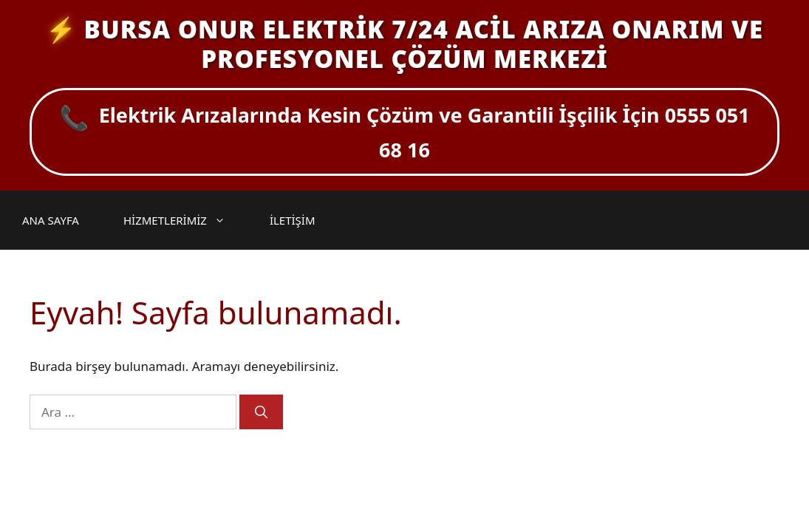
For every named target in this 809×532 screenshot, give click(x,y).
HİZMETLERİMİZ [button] (182, 220)
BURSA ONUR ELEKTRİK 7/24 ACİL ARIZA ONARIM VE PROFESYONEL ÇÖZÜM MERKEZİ (424, 44)
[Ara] (261, 412)
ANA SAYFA (51, 220)
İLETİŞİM (293, 220)
